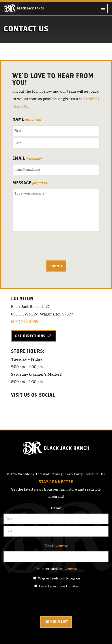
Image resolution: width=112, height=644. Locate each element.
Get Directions (30, 336)
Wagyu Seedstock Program (59, 578)
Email (27, 159)
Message (30, 183)
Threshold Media (48, 474)
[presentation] (46, 247)
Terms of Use (95, 474)
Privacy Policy (73, 474)
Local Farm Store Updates (59, 586)
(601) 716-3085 (25, 322)
